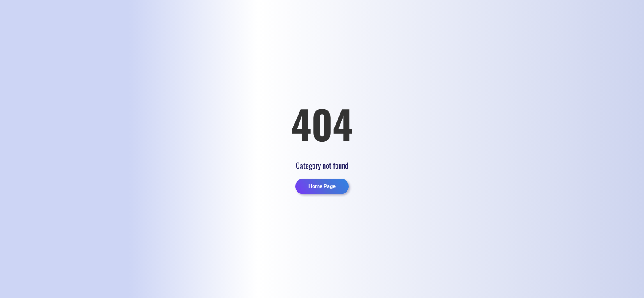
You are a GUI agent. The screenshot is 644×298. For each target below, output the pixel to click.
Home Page (322, 186)
